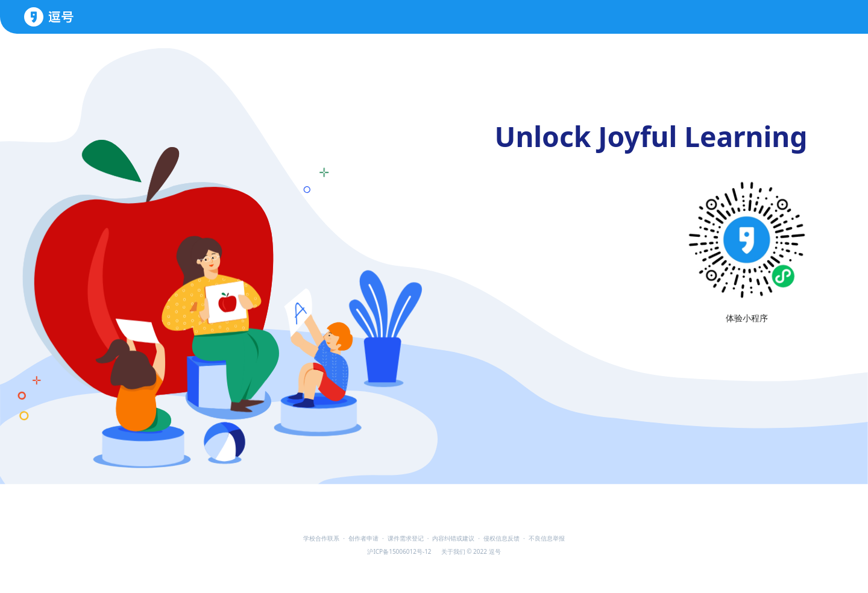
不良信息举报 (547, 538)
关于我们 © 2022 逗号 (471, 551)
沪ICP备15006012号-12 (399, 551)
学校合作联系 (321, 538)
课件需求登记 (406, 538)
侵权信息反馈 (502, 538)
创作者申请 (363, 538)
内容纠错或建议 (453, 538)
